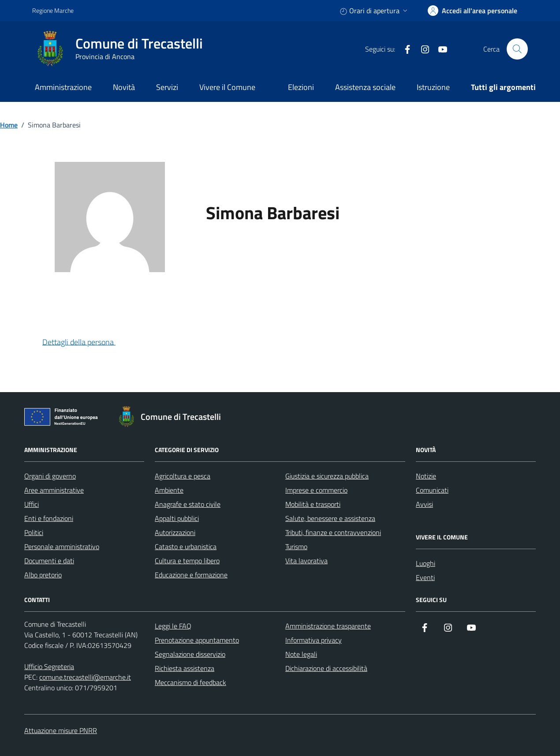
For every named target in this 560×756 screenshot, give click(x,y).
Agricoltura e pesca (183, 476)
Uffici (32, 504)
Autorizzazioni (175, 532)
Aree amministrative (54, 490)
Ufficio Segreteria (49, 666)
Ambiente (169, 490)
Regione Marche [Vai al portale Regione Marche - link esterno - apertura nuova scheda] (53, 10)
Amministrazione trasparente (328, 626)
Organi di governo (50, 476)
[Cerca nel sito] (517, 49)
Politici (34, 532)
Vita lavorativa (306, 561)
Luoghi (426, 563)
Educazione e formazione (191, 575)
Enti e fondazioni (49, 518)
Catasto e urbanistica (186, 546)
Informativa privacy (314, 640)
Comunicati (432, 490)
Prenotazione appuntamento (197, 640)
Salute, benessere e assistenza (330, 518)
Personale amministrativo (62, 546)
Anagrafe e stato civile (188, 504)
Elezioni (301, 87)
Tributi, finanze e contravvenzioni (333, 532)
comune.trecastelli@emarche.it (85, 677)
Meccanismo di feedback (190, 682)
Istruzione (433, 87)
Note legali (301, 654)
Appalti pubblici (177, 518)
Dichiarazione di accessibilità (326, 668)
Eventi (425, 577)
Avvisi (424, 504)
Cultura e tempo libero (187, 561)
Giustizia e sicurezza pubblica (327, 476)
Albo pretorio (43, 575)
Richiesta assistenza (185, 668)
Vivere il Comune (227, 87)
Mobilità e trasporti (313, 504)
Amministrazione (63, 87)
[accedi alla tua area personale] (472, 11)
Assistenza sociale (365, 87)
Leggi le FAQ (173, 626)
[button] (86, 343)
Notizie (426, 476)
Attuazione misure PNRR (61, 730)
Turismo (296, 546)
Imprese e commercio (316, 490)
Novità (124, 87)
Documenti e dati (49, 561)
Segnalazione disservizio (190, 654)
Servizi (167, 87)
